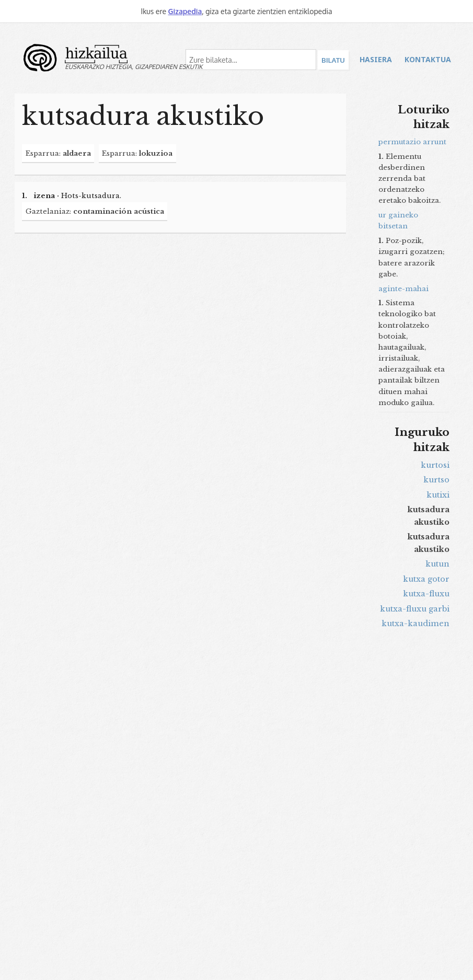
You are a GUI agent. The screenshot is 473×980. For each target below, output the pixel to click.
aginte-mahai (403, 289)
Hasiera (376, 59)
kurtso (436, 480)
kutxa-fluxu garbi (415, 609)
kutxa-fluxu (426, 594)
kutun (437, 564)
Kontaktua (428, 59)
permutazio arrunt (412, 142)
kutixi (438, 495)
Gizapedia (185, 11)
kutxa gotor (426, 579)
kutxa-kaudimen (416, 624)
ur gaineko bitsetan (398, 221)
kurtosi (435, 465)
